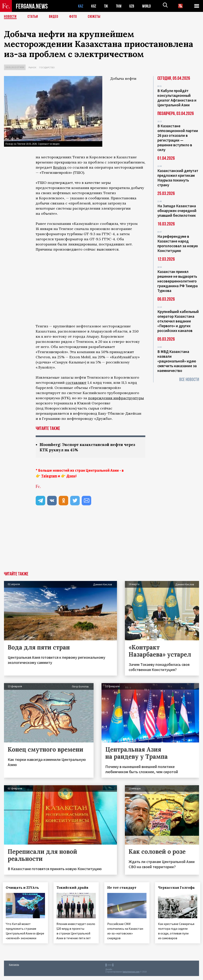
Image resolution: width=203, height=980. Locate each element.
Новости (10, 17)
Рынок (32, 67)
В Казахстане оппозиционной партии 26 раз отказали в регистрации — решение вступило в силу (178, 138)
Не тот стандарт (123, 888)
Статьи (33, 17)
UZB (133, 6)
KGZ (94, 6)
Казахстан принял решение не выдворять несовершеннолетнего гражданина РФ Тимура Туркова (178, 281)
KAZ (81, 6)
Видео (54, 17)
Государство (47, 67)
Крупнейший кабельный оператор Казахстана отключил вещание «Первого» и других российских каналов (178, 321)
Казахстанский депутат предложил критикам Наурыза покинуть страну (178, 178)
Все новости (189, 380)
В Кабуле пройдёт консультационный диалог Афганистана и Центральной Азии (177, 98)
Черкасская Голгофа (178, 888)
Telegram (49, 476)
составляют (76, 383)
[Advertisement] (101, 542)
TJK (106, 6)
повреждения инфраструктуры (116, 398)
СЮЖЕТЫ (94, 17)
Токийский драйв (74, 888)
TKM (119, 6)
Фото (73, 17)
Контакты (14, 968)
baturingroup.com (131, 976)
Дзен (71, 476)
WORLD (148, 6)
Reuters (60, 167)
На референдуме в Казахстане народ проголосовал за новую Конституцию (178, 243)
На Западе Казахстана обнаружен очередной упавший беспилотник (177, 211)
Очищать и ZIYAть (23, 888)
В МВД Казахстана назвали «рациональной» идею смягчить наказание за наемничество (177, 361)
